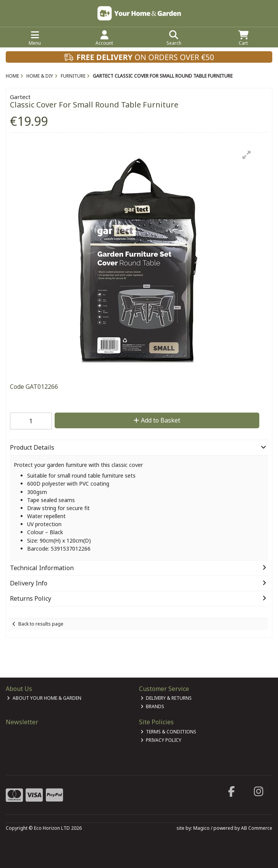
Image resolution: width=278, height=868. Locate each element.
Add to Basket (157, 420)
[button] (247, 155)
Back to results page (41, 624)
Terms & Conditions (169, 732)
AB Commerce (257, 828)
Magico (201, 828)
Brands (153, 706)
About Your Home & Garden (44, 698)
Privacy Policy (161, 740)
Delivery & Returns (166, 698)
